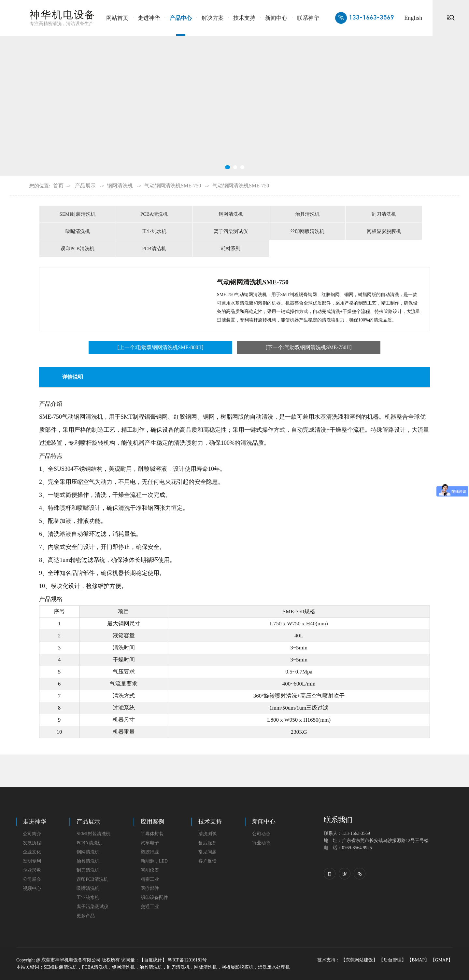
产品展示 (85, 186)
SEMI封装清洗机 (78, 214)
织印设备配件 (154, 898)
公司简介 (32, 834)
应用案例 (152, 822)
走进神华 (149, 18)
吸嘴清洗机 (78, 231)
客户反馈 (207, 861)
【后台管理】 (392, 960)
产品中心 (181, 18)
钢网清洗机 (120, 186)
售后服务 (207, 843)
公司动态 (261, 834)
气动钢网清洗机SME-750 (173, 186)
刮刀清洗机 (384, 214)
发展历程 (32, 843)
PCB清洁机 (154, 249)
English (413, 18)
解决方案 (213, 18)
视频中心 (32, 888)
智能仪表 (150, 870)
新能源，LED (154, 861)
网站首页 (117, 18)
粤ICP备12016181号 (187, 960)
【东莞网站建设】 (359, 960)
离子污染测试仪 (231, 231)
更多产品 (86, 916)
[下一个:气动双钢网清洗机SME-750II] (309, 347)
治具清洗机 (307, 214)
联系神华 (308, 18)
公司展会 (32, 879)
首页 (58, 186)
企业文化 (32, 852)
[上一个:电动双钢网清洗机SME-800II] (160, 347)
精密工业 (150, 879)
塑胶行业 (150, 852)
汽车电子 (150, 843)
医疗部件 (150, 888)
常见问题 (207, 852)
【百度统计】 (153, 960)
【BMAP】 (418, 960)
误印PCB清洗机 (77, 249)
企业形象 (32, 870)
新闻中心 (276, 18)
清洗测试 (207, 834)
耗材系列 (231, 249)
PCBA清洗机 (154, 214)
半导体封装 (152, 834)
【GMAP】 (442, 960)
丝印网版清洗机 (307, 231)
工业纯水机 (154, 231)
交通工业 (150, 907)
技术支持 (244, 18)
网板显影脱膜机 (384, 231)
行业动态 (261, 843)
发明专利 (32, 861)
